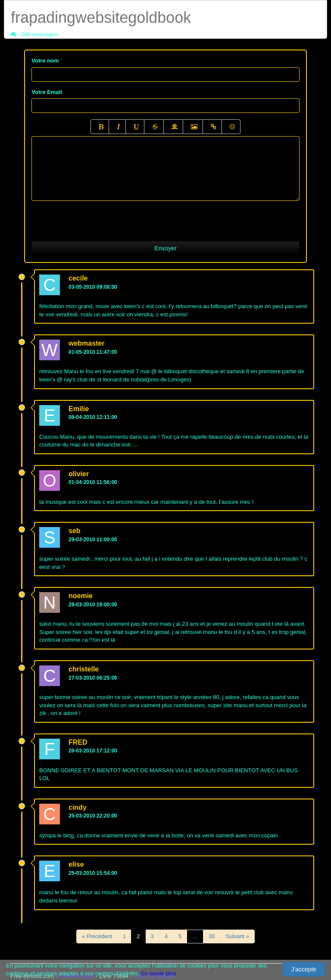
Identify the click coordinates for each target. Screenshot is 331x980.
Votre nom (45, 61)
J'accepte (304, 969)
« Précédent (97, 936)
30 (212, 936)
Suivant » (237, 936)
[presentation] (97, 218)
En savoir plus (159, 973)
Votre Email (47, 92)
